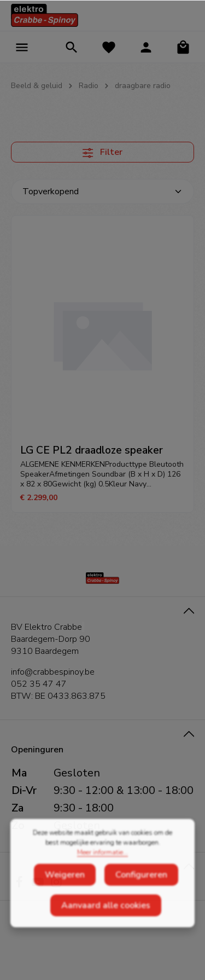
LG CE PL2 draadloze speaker (92, 450)
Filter (102, 152)
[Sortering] (102, 192)
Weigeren (65, 897)
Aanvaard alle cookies (106, 928)
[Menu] (22, 47)
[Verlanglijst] (109, 47)
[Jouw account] (146, 47)
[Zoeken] (72, 47)
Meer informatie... (102, 875)
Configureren (141, 897)
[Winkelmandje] (183, 47)
